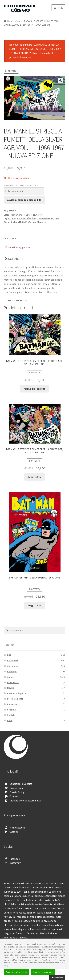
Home (10, 21)
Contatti (14, 796)
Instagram (15, 863)
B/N (9, 655)
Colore (19, 21)
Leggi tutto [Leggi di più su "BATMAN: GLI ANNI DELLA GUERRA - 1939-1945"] (34, 605)
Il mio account (17, 828)
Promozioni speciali (17, 693)
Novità (11, 688)
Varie (10, 720)
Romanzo (12, 704)
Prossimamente (15, 699)
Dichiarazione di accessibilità (25, 800)
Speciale (11, 710)
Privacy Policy (17, 788)
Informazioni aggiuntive (17, 247)
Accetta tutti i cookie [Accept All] (43, 972)
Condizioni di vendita (21, 784)
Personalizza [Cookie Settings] (57, 977)
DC (53, 218)
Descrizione (10, 238)
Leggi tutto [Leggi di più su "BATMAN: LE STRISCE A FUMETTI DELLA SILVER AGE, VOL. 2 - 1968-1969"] (34, 477)
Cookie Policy (17, 792)
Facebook (15, 859)
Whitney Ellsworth (37, 222)
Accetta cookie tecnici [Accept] (16, 972)
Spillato (11, 715)
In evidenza (13, 682)
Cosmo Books (43, 218)
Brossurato (13, 661)
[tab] (35, 238)
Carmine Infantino (26, 218)
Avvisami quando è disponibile (24, 200)
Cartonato (19, 215)
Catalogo (30, 215)
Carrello (14, 832)
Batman (12, 218)
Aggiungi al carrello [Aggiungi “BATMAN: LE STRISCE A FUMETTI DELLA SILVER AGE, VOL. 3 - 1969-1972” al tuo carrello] (35, 389)
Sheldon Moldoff (19, 222)
